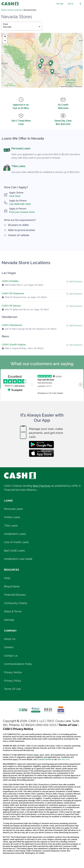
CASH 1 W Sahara (11, 306)
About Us (10, 639)
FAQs (7, 578)
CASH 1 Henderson (12, 325)
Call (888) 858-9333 (20, 204)
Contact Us (11, 656)
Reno (5, 336)
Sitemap (9, 620)
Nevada (22, 27)
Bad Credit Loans (14, 551)
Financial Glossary (15, 595)
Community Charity (16, 603)
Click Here (15, 196)
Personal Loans (21, 148)
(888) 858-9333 (46, 725)
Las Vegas (9, 273)
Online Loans (12, 517)
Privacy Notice (13, 672)
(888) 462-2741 (63, 759)
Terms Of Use (12, 689)
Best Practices (42, 486)
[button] (42, 61)
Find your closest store (22, 212)
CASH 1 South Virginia (14, 345)
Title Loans (18, 166)
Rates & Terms (13, 611)
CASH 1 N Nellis (10, 281)
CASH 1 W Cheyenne (13, 293)
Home (4, 10)
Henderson (10, 317)
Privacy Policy (13, 681)
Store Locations (15, 10)
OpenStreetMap (67, 87)
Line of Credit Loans (16, 542)
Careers (9, 647)
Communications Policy (18, 664)
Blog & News (12, 586)
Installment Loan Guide (18, 559)
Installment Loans (15, 534)
